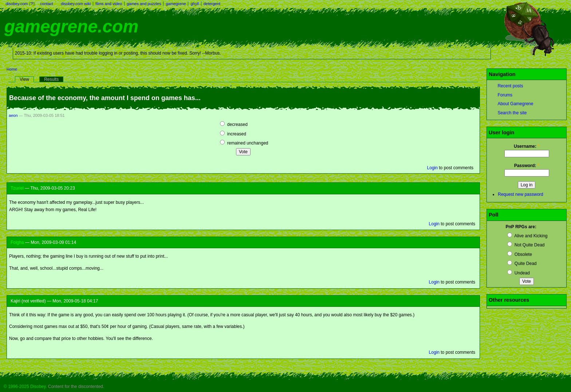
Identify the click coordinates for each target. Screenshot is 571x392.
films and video (109, 4)
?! (32, 4)
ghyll (195, 4)
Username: (527, 146)
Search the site (512, 113)
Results (51, 79)
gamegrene (176, 4)
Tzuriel (17, 188)
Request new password (521, 194)
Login (432, 168)
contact (46, 4)
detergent (212, 4)
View (24, 79)
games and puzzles (144, 4)
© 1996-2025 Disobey (25, 387)
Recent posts (510, 86)
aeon (13, 115)
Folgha (17, 242)
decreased (234, 124)
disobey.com (17, 4)
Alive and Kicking (527, 236)
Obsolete (519, 254)
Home (12, 69)
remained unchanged (244, 143)
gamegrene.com (71, 26)
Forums (505, 95)
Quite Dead (522, 264)
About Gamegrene (515, 104)
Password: (527, 166)
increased (233, 134)
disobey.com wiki (76, 4)
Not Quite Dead (526, 245)
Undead (518, 273)
